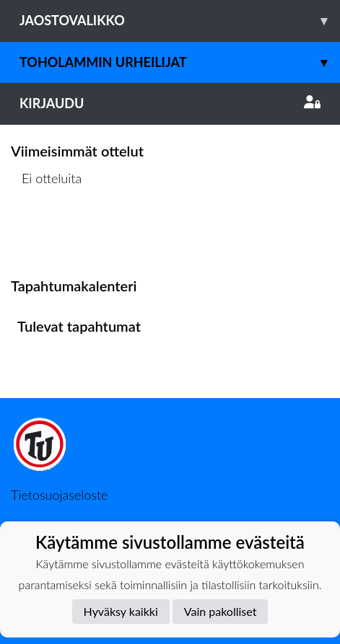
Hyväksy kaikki (121, 611)
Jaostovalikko (180, 21)
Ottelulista (47, 234)
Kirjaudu (170, 103)
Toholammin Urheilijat (180, 62)
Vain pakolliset (221, 611)
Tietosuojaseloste (59, 495)
